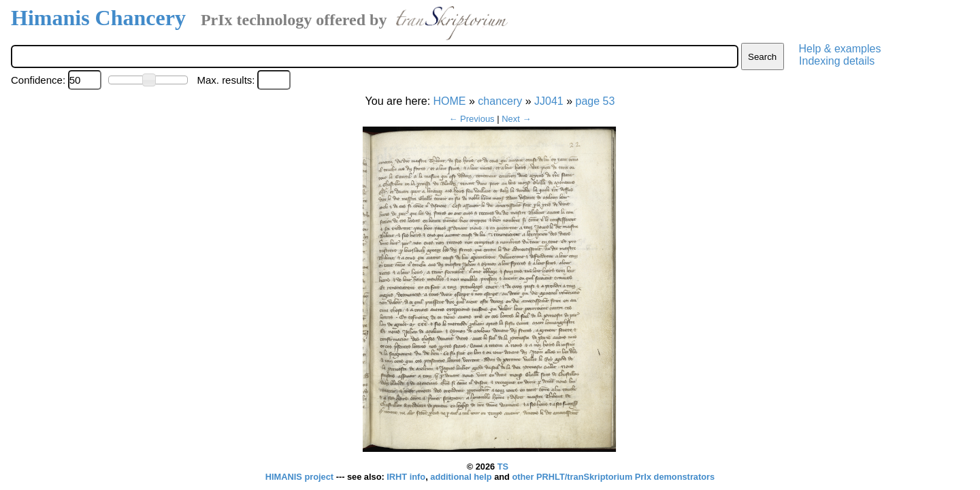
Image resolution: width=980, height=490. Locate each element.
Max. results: (226, 80)
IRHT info (406, 477)
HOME (450, 101)
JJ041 (549, 101)
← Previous (471, 119)
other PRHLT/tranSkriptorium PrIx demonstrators (613, 477)
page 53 (595, 101)
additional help (462, 477)
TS (503, 467)
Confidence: (38, 80)
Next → (516, 119)
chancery (500, 101)
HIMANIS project (301, 477)
